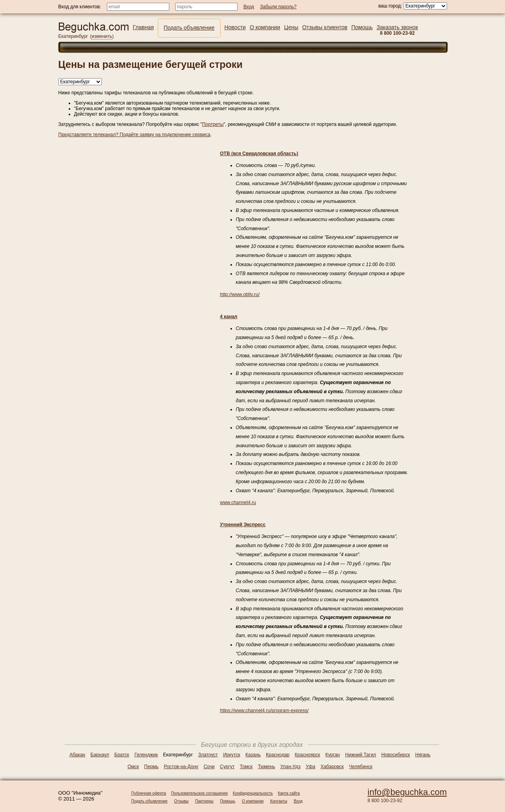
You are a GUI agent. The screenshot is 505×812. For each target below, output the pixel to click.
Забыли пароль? (278, 7)
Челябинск (361, 767)
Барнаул (100, 755)
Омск (133, 767)
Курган (333, 755)
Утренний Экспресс (243, 525)
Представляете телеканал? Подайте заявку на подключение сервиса (134, 135)
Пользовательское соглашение (199, 793)
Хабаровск (332, 767)
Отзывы (181, 801)
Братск (122, 755)
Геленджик (146, 755)
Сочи (209, 767)
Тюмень (267, 767)
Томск (246, 767)
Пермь (151, 767)
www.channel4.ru (238, 503)
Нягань (423, 755)
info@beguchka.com (407, 792)
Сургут (227, 767)
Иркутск (231, 755)
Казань (253, 755)
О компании (253, 801)
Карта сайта (289, 793)
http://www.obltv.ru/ (240, 294)
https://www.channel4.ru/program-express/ (265, 711)
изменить (102, 36)
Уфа (310, 767)
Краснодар (278, 755)
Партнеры (205, 801)
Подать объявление (150, 801)
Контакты (279, 801)
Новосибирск (395, 755)
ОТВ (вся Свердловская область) (259, 154)
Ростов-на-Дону (181, 767)
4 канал (229, 317)
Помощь (228, 801)
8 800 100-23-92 (385, 801)
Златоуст (208, 755)
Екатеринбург (73, 36)
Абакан (77, 755)
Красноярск (307, 755)
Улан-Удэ (291, 767)
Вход (298, 801)
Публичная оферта (149, 793)
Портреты (213, 124)
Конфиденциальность (253, 793)
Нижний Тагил (361, 755)
